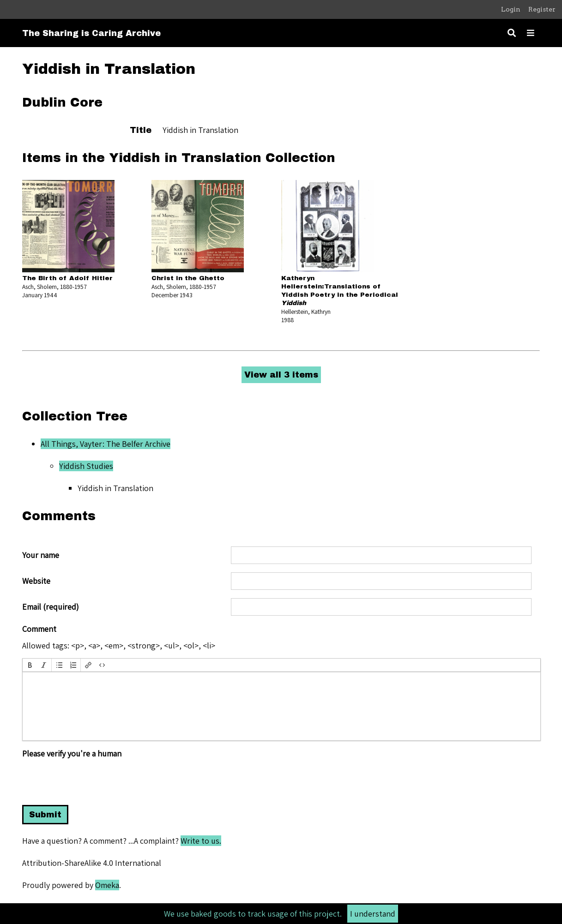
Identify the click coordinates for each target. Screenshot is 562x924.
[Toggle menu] (531, 33)
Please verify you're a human (72, 754)
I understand (373, 914)
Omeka (107, 885)
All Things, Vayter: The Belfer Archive (106, 444)
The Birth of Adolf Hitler (67, 278)
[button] (30, 665)
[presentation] (30, 665)
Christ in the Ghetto (188, 278)
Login (511, 9)
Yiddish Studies (86, 466)
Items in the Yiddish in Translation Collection (179, 158)
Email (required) (51, 607)
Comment (39, 629)
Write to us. (201, 841)
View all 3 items (281, 375)
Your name (41, 555)
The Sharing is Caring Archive (91, 33)
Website (36, 581)
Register (542, 9)
